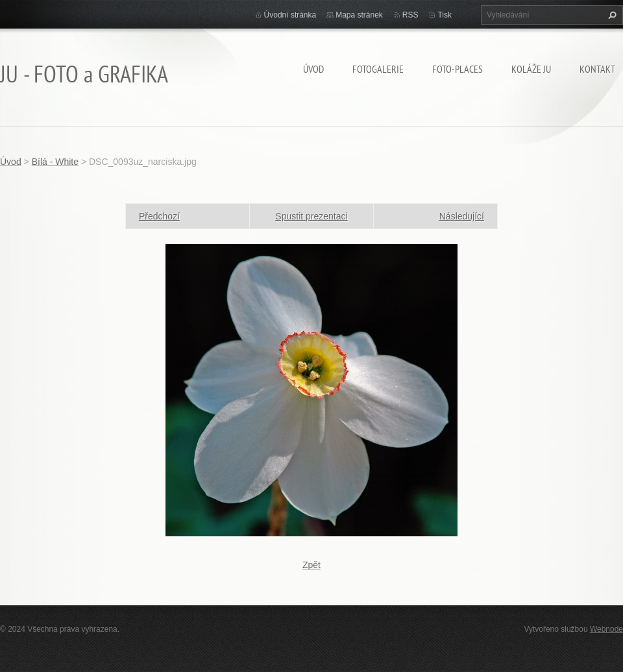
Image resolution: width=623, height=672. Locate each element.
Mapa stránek (359, 15)
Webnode (606, 629)
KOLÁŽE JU (531, 69)
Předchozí (159, 216)
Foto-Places (458, 69)
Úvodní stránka (290, 15)
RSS (410, 15)
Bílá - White (55, 162)
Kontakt (597, 69)
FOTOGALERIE (378, 69)
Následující (462, 216)
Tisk (445, 15)
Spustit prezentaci (311, 216)
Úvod (313, 69)
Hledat (611, 15)
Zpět (311, 565)
